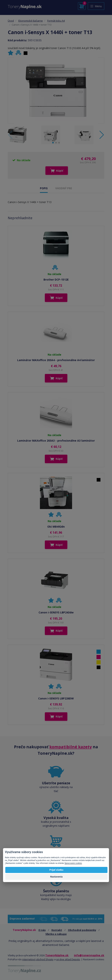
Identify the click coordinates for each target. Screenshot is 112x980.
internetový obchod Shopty (38, 959)
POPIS (44, 188)
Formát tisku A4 (56, 21)
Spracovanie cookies (73, 863)
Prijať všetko (56, 870)
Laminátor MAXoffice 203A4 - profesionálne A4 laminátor (56, 360)
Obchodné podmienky (82, 930)
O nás (42, 930)
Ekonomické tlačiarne (31, 21)
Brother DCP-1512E (56, 280)
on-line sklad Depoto (68, 959)
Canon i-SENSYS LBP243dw (56, 612)
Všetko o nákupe (56, 934)
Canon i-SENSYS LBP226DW (56, 698)
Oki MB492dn (56, 527)
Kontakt (57, 930)
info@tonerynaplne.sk (89, 955)
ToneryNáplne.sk (57, 955)
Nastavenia (56, 877)
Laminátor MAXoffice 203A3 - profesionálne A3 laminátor (56, 441)
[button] (102, 135)
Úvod (11, 21)
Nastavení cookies (94, 959)
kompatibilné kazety (71, 747)
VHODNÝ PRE (64, 188)
